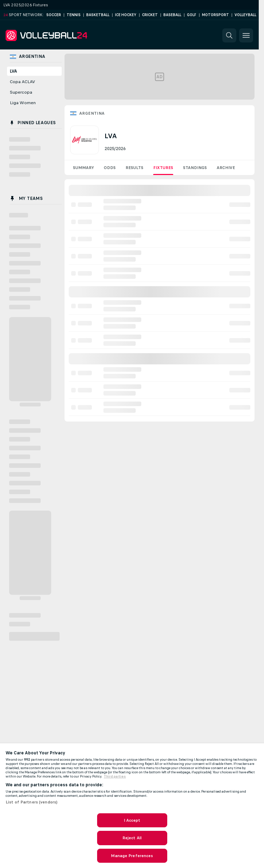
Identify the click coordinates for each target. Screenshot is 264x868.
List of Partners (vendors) (32, 802)
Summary (83, 168)
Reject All (132, 838)
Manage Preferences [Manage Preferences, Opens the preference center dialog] (132, 856)
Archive (226, 168)
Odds (110, 168)
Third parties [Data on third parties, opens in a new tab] (115, 776)
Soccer (54, 15)
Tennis (74, 15)
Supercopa (21, 92)
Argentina (92, 113)
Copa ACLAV (22, 82)
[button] (229, 35)
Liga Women (23, 103)
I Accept (132, 820)
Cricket (150, 15)
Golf (192, 15)
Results (134, 168)
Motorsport (215, 15)
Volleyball (245, 15)
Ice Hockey (126, 15)
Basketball (98, 15)
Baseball (172, 15)
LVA (13, 71)
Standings (195, 168)
